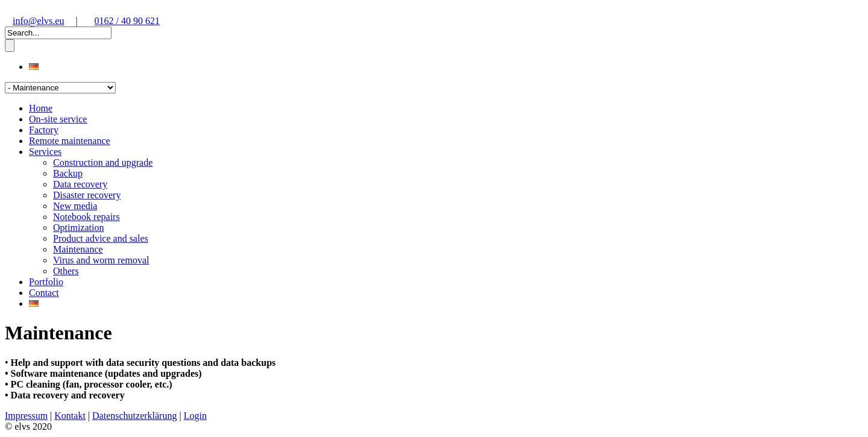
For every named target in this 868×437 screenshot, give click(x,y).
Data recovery (80, 184)
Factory (44, 130)
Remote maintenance (70, 141)
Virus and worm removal (101, 260)
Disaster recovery (87, 195)
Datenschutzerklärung (134, 416)
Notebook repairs (86, 217)
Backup (68, 173)
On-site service (58, 119)
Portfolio (46, 282)
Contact (44, 293)
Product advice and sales (101, 238)
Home (41, 108)
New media (75, 206)
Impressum (26, 416)
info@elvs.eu (38, 21)
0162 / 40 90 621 (127, 21)
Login (195, 416)
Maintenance (78, 249)
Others (66, 271)
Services (45, 152)
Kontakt (70, 416)
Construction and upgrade (103, 162)
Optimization (78, 228)
